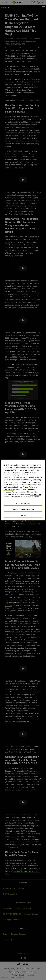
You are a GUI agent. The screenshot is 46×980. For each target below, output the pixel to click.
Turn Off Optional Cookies (23, 509)
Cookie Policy (9, 489)
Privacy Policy (28, 487)
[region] (23, 490)
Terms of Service (19, 492)
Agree (23, 515)
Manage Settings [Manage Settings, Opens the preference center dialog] (23, 503)
